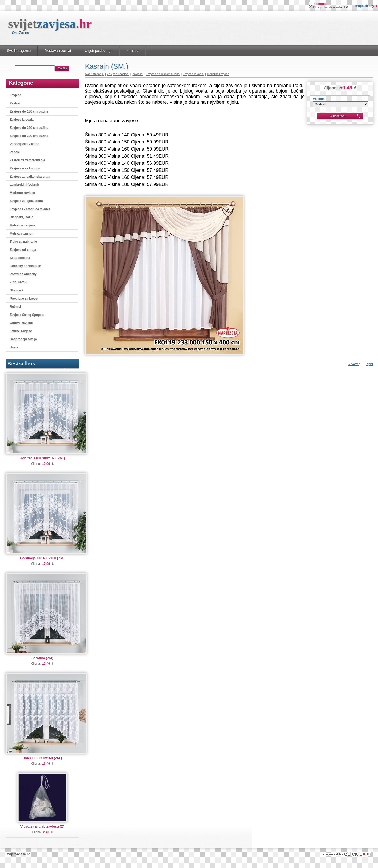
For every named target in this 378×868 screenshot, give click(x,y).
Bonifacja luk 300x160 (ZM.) (42, 458)
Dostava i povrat (58, 51)
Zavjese (15, 95)
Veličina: (319, 99)
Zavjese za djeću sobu (26, 201)
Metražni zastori (22, 233)
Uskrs (14, 347)
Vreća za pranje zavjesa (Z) (42, 826)
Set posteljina (20, 258)
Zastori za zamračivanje (27, 160)
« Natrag (354, 364)
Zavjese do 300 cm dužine (29, 136)
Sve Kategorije (19, 51)
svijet (50, 24)
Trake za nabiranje (23, 242)
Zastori (15, 103)
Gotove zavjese (21, 323)
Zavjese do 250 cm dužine (29, 128)
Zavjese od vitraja (23, 250)
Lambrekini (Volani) (24, 185)
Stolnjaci (16, 290)
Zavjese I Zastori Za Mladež (30, 209)
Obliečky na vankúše (25, 266)
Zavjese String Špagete (27, 315)
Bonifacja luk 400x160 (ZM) (42, 558)
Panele (15, 152)
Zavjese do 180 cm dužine (29, 111)
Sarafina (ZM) (42, 658)
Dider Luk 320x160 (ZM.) (42, 758)
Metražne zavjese (23, 225)
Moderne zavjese (22, 193)
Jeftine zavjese (21, 331)
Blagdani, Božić (21, 217)
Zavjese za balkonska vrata (30, 177)
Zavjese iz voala (22, 120)
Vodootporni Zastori (25, 144)
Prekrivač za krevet (24, 299)
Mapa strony (365, 6)
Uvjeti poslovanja (99, 51)
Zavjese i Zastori (118, 74)
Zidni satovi (19, 282)
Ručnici (15, 307)
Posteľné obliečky (23, 274)
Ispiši (369, 364)
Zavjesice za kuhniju (25, 168)
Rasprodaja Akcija (23, 339)
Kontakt (133, 51)
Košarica (320, 4)
